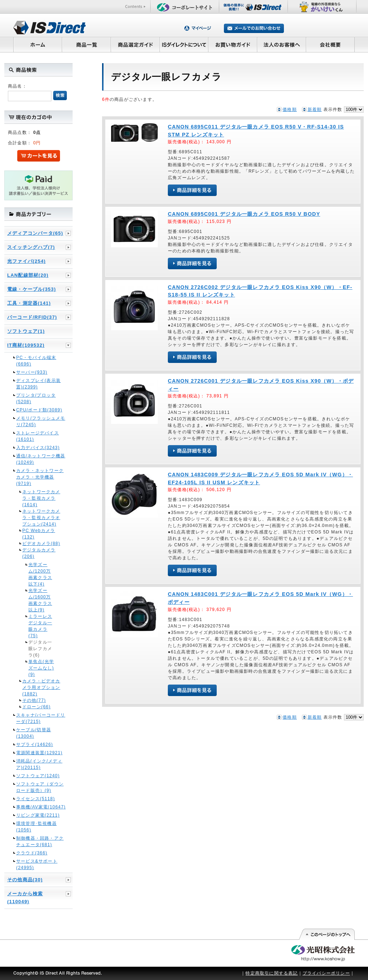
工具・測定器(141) (29, 303)
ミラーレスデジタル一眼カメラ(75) (40, 626)
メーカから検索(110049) (25, 898)
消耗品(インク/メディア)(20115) (39, 764)
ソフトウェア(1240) (38, 776)
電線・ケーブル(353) (32, 289)
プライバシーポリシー (326, 973)
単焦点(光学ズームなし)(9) (41, 668)
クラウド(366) (32, 853)
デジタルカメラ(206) (39, 553)
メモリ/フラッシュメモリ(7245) (41, 421)
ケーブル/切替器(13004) (34, 733)
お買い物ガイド (233, 45)
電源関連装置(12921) (39, 753)
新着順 (315, 109)
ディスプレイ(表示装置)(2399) (38, 384)
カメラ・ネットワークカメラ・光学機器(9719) (40, 477)
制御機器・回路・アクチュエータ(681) (40, 841)
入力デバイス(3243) (38, 448)
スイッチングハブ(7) (31, 247)
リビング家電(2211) (38, 815)
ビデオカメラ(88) (41, 543)
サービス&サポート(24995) (37, 864)
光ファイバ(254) (26, 261)
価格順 (290, 109)
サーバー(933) (32, 372)
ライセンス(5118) (36, 799)
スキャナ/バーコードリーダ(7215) (41, 718)
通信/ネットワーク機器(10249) (41, 459)
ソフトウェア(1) (26, 331)
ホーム (38, 45)
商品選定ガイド (135, 45)
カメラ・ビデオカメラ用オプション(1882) (41, 687)
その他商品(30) (25, 880)
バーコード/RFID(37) (32, 317)
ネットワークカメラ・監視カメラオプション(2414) (41, 518)
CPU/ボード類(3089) (39, 410)
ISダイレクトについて (184, 45)
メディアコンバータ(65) (35, 233)
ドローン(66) (36, 707)
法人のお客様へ (282, 45)
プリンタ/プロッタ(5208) (36, 398)
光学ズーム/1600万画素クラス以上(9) (40, 600)
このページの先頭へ (326, 934)
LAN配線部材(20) (28, 275)
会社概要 (330, 45)
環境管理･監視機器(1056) (36, 827)
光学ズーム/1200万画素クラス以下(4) (40, 574)
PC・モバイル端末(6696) (36, 361)
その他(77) (34, 700)
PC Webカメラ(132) (39, 534)
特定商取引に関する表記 (272, 973)
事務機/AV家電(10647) (41, 807)
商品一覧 (86, 45)
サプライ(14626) (35, 745)
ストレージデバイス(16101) (38, 436)
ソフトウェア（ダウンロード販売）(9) (40, 787)
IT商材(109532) (26, 345)
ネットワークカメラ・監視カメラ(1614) (41, 498)
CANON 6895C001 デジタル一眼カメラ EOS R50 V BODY (244, 214)
